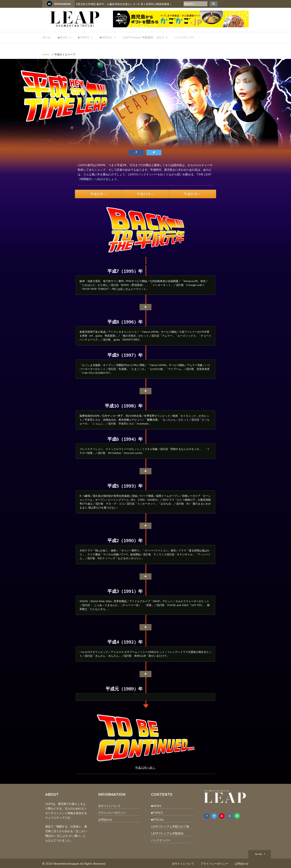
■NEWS (63, 38)
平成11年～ (145, 194)
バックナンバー (184, 37)
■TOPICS (84, 38)
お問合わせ (105, 820)
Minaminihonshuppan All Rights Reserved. (79, 864)
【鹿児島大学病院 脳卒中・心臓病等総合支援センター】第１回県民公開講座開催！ (123, 4)
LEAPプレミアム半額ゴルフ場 (170, 827)
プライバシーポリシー (112, 813)
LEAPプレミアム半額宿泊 (167, 833)
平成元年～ (98, 194)
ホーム (47, 37)
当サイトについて (109, 806)
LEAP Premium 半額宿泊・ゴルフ (143, 38)
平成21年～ (193, 194)
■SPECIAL (106, 38)
